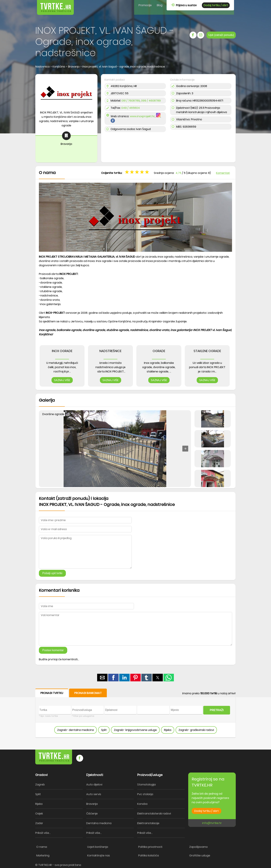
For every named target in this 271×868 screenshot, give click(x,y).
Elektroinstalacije (148, 823)
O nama (42, 847)
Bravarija (92, 804)
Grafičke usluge (200, 855)
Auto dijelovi (94, 785)
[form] (135, 713)
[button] (185, 449)
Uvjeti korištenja (98, 847)
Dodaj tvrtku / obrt (216, 5)
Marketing (43, 855)
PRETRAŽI (217, 710)
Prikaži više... (43, 833)
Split (104, 730)
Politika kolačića (149, 855)
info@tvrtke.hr (212, 823)
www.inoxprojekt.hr (142, 116)
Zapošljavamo (198, 847)
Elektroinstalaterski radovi (154, 814)
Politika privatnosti (150, 847)
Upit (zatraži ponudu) (221, 35)
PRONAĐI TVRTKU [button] (52, 693)
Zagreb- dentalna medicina (76, 730)
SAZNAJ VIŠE (62, 380)
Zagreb (40, 785)
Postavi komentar (53, 650)
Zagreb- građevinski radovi (196, 730)
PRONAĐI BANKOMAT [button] (88, 693)
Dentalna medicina (99, 823)
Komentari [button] (223, 173)
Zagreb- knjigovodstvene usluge (135, 730)
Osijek (39, 814)
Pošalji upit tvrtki (52, 573)
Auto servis (94, 794)
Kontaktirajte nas (99, 855)
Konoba (142, 804)
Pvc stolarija (145, 794)
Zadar (39, 823)
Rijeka (168, 730)
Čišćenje (92, 814)
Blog (160, 5)
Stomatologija (146, 785)
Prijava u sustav (184, 5)
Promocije (145, 5)
